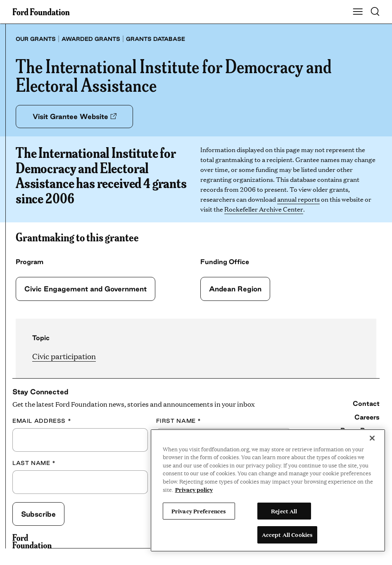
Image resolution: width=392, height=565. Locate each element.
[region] (268, 490)
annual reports (298, 199)
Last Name (34, 463)
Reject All (284, 511)
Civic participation (64, 356)
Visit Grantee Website (75, 116)
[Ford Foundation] (32, 541)
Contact (366, 403)
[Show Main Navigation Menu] (358, 12)
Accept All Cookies (287, 534)
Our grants (36, 39)
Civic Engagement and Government (86, 289)
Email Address (42, 421)
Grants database (156, 39)
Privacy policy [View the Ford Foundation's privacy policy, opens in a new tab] (194, 489)
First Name (179, 421)
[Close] (372, 438)
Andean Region (235, 289)
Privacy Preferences (199, 511)
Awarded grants (91, 39)
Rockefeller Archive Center (264, 209)
